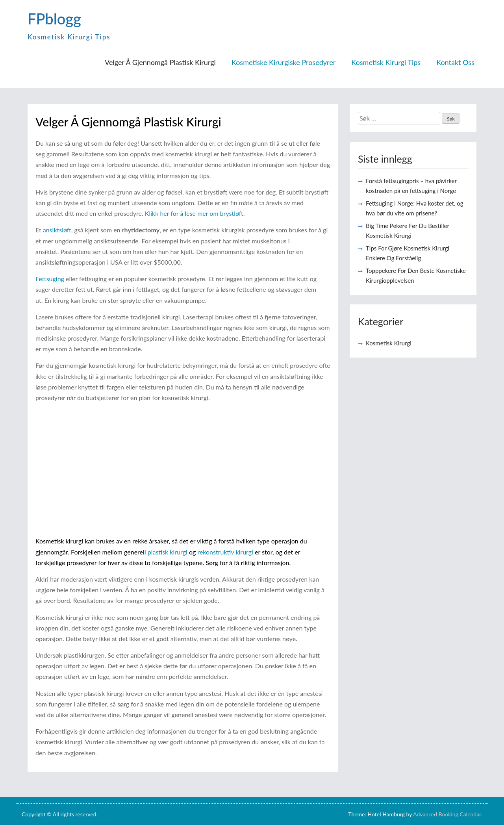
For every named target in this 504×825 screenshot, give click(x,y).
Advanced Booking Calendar (447, 814)
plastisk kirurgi (168, 552)
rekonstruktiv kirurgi (225, 552)
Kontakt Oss (455, 62)
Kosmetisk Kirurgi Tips (386, 62)
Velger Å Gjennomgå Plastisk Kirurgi (160, 62)
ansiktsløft (57, 230)
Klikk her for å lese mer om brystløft (194, 213)
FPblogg (54, 19)
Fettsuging (50, 279)
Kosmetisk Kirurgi (389, 343)
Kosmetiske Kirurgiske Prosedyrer (283, 62)
